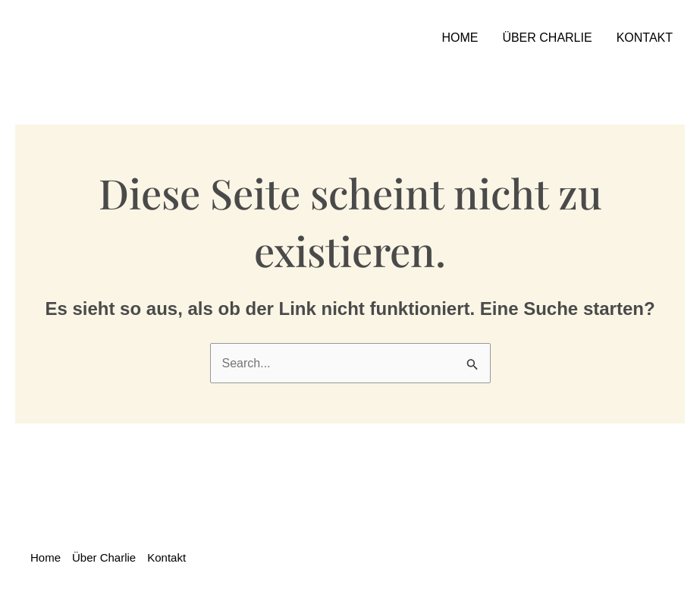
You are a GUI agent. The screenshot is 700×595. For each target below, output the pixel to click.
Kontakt (645, 38)
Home (460, 38)
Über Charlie (547, 38)
